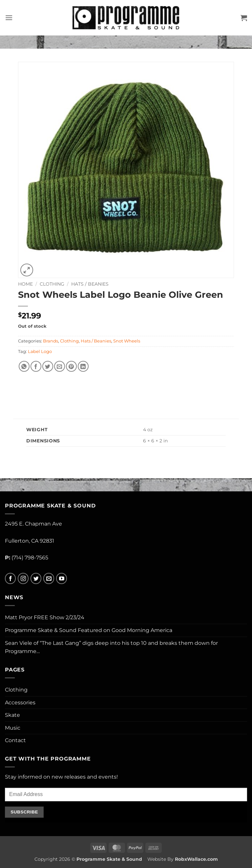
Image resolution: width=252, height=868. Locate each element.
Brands (51, 341)
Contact (15, 740)
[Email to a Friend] (60, 366)
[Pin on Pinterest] (71, 366)
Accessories (20, 703)
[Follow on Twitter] (36, 579)
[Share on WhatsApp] (24, 366)
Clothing (52, 284)
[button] (9, 18)
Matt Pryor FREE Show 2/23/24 (45, 617)
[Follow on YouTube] (62, 579)
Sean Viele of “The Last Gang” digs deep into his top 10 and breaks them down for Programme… (111, 647)
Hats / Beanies (90, 284)
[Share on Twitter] (48, 366)
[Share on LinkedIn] (83, 366)
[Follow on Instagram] (23, 579)
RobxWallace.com (196, 859)
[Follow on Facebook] (10, 579)
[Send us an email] (49, 579)
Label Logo (40, 352)
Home (25, 284)
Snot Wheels (127, 341)
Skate (12, 715)
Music (13, 728)
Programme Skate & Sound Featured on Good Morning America (89, 630)
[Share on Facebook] (36, 366)
